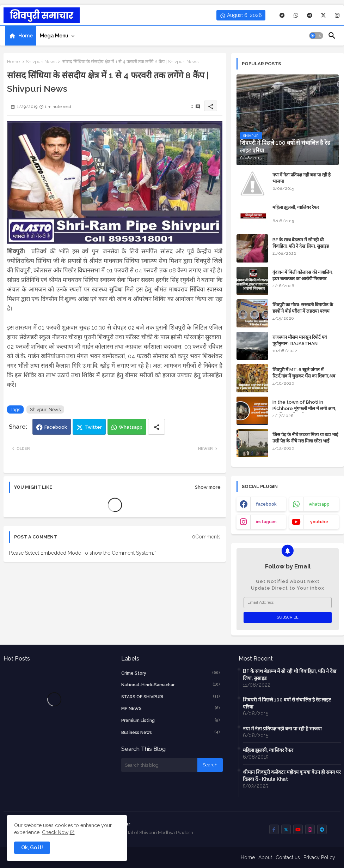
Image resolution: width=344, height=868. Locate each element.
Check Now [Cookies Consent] (55, 832)
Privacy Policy (319, 857)
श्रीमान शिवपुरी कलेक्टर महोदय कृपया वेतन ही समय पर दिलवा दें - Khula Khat (292, 776)
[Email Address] (288, 603)
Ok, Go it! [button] (32, 848)
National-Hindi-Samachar (171, 685)
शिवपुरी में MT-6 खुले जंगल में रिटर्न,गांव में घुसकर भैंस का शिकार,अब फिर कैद (304, 376)
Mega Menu (54, 36)
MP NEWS (171, 708)
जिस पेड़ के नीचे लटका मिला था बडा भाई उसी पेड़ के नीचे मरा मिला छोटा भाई (305, 438)
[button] (316, 36)
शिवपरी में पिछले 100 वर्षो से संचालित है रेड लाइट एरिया (287, 703)
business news (171, 732)
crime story (171, 673)
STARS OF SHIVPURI (171, 697)
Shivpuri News (41, 62)
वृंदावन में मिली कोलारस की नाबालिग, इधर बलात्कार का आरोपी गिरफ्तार (303, 275)
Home (26, 36)
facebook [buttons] (266, 504)
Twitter (93, 427)
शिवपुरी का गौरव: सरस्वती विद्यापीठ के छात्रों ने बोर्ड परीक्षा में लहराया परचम (303, 308)
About (265, 857)
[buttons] (282, 15)
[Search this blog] (159, 765)
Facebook (56, 427)
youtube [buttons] (319, 522)
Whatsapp (131, 427)
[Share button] (156, 427)
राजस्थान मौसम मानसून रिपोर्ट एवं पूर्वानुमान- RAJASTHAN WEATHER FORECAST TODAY (305, 343)
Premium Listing (171, 720)
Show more (208, 487)
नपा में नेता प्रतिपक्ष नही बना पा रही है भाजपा (302, 178)
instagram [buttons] (266, 522)
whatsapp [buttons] (319, 504)
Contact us (288, 857)
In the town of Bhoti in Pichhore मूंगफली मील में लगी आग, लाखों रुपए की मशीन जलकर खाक (304, 408)
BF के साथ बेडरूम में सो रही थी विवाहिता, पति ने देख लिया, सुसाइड (301, 243)
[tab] (21, 36)
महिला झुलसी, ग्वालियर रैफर (296, 207)
